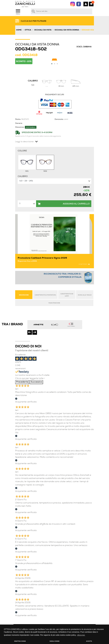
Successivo (36, 382)
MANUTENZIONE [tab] (54, 303)
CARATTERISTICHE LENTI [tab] (67, 295)
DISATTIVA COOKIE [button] (20, 641)
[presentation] (30, 332)
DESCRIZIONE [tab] (24, 295)
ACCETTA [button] (89, 641)
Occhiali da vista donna (67, 30)
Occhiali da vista (43, 30)
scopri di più (84, 264)
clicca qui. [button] (81, 635)
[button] (52, 64)
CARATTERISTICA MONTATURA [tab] (45, 295)
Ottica (28, 30)
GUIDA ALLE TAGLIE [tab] (85, 295)
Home (19, 30)
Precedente (22, 382)
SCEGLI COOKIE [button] (55, 641)
